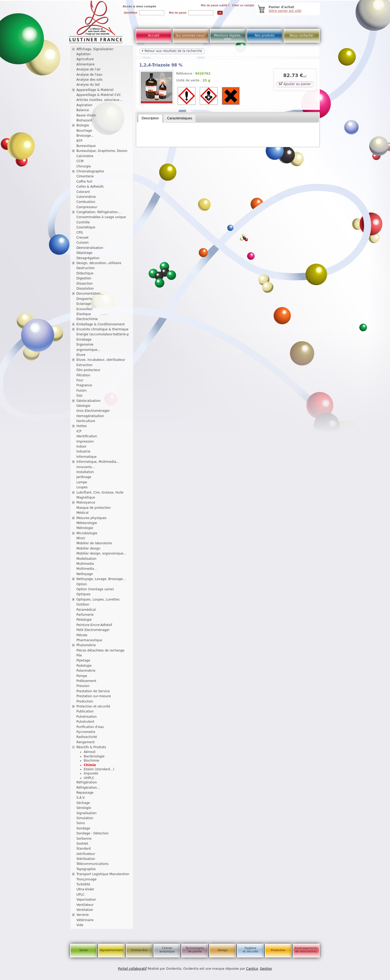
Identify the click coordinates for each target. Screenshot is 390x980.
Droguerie (84, 299)
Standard (84, 849)
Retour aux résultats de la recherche (172, 51)
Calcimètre (85, 156)
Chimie (90, 765)
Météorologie (87, 523)
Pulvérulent (85, 722)
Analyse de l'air (89, 69)
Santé (84, 950)
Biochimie (92, 761)
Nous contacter (302, 35)
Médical (83, 513)
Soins (81, 823)
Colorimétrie (86, 197)
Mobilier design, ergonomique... (101, 553)
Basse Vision (86, 115)
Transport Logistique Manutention (103, 874)
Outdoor (83, 604)
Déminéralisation (90, 248)
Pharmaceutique (89, 640)
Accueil (154, 35)
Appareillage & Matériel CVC (99, 95)
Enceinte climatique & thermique (102, 329)
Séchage (83, 803)
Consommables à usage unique (101, 217)
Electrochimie (87, 319)
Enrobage (84, 340)
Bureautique (86, 146)
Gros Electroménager (93, 411)
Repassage (85, 793)
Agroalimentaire (111, 950)
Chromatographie (90, 171)
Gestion (266, 969)
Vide (80, 925)
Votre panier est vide (285, 11)
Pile (79, 655)
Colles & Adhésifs (90, 187)
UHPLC (89, 778)
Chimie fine (139, 950)
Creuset (83, 238)
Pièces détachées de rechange (101, 650)
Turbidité (83, 884)
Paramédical (86, 610)
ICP (79, 431)
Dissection (85, 284)
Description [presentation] (150, 118)
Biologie (83, 125)
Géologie (83, 406)
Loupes (82, 487)
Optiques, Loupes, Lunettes (98, 599)
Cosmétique (86, 227)
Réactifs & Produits (91, 747)
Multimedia (85, 564)
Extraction (84, 365)
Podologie (84, 666)
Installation (85, 472)
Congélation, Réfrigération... (99, 212)
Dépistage (84, 253)
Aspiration (84, 105)
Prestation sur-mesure (94, 696)
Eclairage (84, 304)
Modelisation (86, 559)
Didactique (85, 273)
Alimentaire (86, 64)
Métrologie (85, 528)
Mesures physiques (91, 518)
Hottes (82, 426)
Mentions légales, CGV (228, 37)
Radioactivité (87, 737)
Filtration (83, 375)
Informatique (87, 457)
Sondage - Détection (93, 833)
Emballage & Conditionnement (101, 324)
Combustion (86, 202)
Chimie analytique (167, 950)
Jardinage (84, 477)
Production (85, 701)
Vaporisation (86, 900)
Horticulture (86, 421)
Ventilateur (85, 905)
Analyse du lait (88, 85)
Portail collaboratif (132, 969)
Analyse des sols (89, 80)
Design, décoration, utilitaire (99, 263)
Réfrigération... (88, 788)
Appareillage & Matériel (95, 90)
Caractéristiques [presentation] (180, 118)
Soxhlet (82, 844)
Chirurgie (84, 166)
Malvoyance (86, 502)
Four (80, 380)
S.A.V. (81, 798)
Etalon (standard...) (99, 769)
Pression (83, 686)
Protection (278, 950)
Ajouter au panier (295, 84)
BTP (79, 141)
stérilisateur (86, 854)
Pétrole (82, 635)
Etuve (81, 355)
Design (223, 950)
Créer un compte (243, 5)
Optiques (84, 594)
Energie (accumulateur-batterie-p (103, 334)
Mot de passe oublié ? (215, 5)
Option (82, 584)
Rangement (86, 742)
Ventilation (85, 910)
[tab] (150, 118)
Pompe (82, 676)
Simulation (85, 818)
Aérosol (90, 752)
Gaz (79, 396)
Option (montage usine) (95, 589)
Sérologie (84, 808)
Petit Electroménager (93, 630)
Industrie (83, 451)
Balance (83, 110)
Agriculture (85, 59)
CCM (80, 161)
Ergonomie (85, 345)
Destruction (86, 268)
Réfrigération (87, 782)
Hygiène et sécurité (251, 950)
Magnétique (86, 497)
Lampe (82, 482)
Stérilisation (86, 859)
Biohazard (84, 120)
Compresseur (87, 207)
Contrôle (83, 222)
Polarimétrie (86, 671)
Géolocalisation (89, 401)
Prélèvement (86, 681)
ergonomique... (88, 350)
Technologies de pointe (195, 950)
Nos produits (265, 35)
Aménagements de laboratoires (306, 950)
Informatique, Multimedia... (98, 462)
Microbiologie (87, 533)
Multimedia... (87, 569)
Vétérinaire (85, 920)
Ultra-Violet (85, 889)
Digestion (84, 278)
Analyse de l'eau (89, 75)
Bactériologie (94, 756)
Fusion (81, 391)
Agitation (84, 54)
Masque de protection (94, 508)
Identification (87, 436)
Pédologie (84, 620)
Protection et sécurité (93, 706)
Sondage (83, 828)
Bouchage (84, 131)
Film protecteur (88, 370)
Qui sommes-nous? (191, 35)
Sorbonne (84, 839)
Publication (85, 711)
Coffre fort (84, 182)
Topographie (86, 869)
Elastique (84, 314)
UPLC (81, 895)
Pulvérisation (87, 717)
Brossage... (85, 136)
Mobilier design (88, 548)
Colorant (83, 192)
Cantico (252, 969)
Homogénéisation (90, 416)
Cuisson (83, 243)
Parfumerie (85, 615)
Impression (85, 442)
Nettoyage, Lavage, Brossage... (101, 579)
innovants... (86, 467)
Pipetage (83, 660)
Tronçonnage (87, 879)
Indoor (81, 447)
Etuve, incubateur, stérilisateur (101, 360)
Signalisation (87, 813)
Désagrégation (88, 258)
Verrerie (83, 915)
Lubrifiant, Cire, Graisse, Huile (100, 492)
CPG (80, 233)
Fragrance (84, 385)
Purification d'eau (90, 727)
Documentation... (90, 294)
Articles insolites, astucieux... (99, 100)
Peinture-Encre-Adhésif (94, 625)
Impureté (91, 773)
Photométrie (86, 645)
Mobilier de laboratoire (94, 543)
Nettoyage (85, 574)
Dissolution (85, 289)
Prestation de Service (93, 691)
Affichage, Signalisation (95, 49)
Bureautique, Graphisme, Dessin (102, 151)
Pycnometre (86, 732)
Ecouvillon (84, 309)
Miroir (81, 538)
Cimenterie (85, 176)
